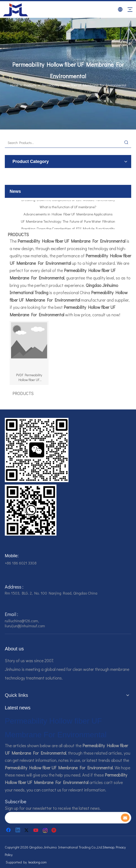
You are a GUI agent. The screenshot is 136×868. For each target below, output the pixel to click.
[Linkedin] (18, 830)
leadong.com (37, 862)
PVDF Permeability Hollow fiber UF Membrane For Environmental (29, 377)
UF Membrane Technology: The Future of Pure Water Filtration (68, 223)
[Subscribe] (125, 818)
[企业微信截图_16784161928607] (31, 510)
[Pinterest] (55, 830)
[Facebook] (9, 830)
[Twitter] (27, 830)
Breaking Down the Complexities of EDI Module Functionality (68, 201)
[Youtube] (36, 830)
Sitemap (108, 847)
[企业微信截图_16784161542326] (37, 450)
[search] (62, 818)
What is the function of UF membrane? (68, 208)
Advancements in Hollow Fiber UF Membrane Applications (68, 215)
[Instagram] (45, 830)
